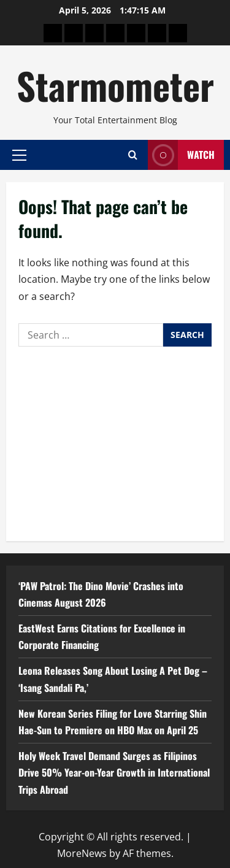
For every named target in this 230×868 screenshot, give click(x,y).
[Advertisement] (115, 441)
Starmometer (115, 85)
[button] (19, 155)
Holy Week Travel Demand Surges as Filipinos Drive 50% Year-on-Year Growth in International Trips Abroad (114, 772)
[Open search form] (133, 155)
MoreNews (82, 853)
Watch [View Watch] (181, 155)
